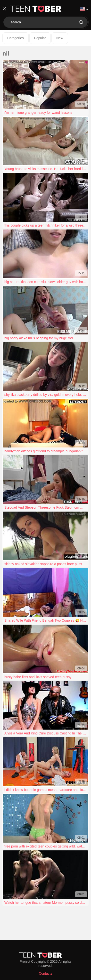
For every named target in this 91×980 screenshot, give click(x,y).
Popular (40, 38)
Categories (16, 38)
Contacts (45, 973)
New (60, 38)
